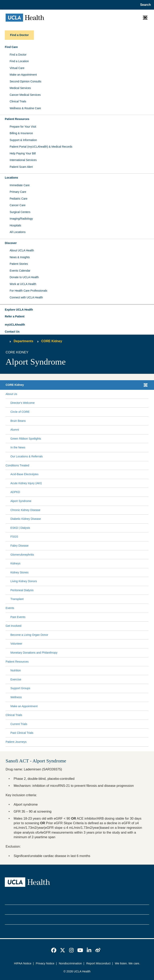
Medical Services (20, 88)
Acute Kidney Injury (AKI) (26, 483)
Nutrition (16, 670)
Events (10, 608)
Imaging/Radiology (21, 219)
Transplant (17, 599)
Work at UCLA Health (23, 284)
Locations (11, 178)
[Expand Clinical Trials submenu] (84, 715)
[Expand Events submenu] (80, 608)
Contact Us (12, 332)
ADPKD (15, 492)
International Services (23, 160)
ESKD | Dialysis (20, 528)
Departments (23, 341)
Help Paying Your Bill (23, 153)
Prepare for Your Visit (23, 127)
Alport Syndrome (21, 501)
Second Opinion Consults (25, 81)
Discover (11, 243)
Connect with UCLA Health (26, 297)
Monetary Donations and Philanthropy (34, 653)
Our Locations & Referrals (27, 456)
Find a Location (19, 61)
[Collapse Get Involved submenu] (148, 626)
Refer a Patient (15, 316)
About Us (11, 394)
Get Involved (14, 626)
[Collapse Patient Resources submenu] (148, 662)
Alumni (15, 430)
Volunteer (16, 644)
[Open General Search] (144, 5)
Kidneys (15, 563)
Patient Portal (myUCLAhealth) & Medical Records (41, 147)
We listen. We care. (127, 963)
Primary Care (18, 192)
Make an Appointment (23, 75)
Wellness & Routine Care (25, 108)
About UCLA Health (22, 250)
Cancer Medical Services (25, 95)
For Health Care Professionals (28, 291)
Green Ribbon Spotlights (26, 439)
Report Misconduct (98, 963)
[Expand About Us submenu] (82, 394)
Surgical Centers (20, 212)
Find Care (11, 47)
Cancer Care (18, 205)
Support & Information (23, 140)
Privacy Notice (45, 963)
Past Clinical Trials (22, 733)
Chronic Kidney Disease (25, 510)
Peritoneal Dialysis (22, 590)
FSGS (14, 537)
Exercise (16, 679)
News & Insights (20, 257)
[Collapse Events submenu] (148, 608)
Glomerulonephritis (22, 555)
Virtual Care (17, 68)
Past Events (18, 617)
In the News (18, 447)
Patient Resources (17, 119)
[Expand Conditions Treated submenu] (88, 465)
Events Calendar (20, 271)
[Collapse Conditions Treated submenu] (148, 465)
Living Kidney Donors (24, 581)
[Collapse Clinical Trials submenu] (148, 715)
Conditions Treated (17, 465)
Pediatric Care (19, 199)
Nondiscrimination (70, 963)
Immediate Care (20, 185)
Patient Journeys (16, 742)
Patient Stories (19, 264)
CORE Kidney (52, 341)
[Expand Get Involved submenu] (84, 626)
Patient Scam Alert (21, 167)
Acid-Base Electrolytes (24, 474)
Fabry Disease (19, 546)
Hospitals (15, 225)
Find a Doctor (18, 55)
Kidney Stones (19, 572)
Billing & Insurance (21, 133)
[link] (54, 950)
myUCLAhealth (15, 325)
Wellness (16, 697)
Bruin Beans (18, 421)
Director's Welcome (23, 403)
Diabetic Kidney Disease (26, 519)
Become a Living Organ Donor (29, 635)
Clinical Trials (18, 101)
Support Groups (20, 688)
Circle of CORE (20, 412)
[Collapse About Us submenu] (148, 394)
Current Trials (19, 724)
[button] (77, 310)
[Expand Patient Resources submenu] (88, 662)
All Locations (18, 232)
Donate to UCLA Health (24, 277)
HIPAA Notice (23, 963)
